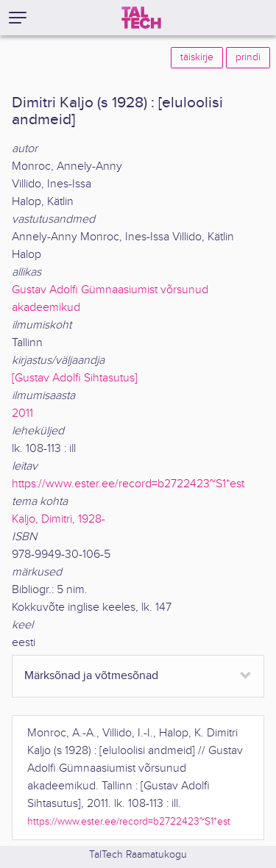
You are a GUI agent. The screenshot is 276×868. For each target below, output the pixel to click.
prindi (248, 57)
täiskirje (197, 57)
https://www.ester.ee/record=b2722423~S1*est (128, 484)
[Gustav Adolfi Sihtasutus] (75, 378)
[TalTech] (141, 18)
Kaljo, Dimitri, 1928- (59, 519)
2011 (22, 413)
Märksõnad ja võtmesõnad (91, 676)
